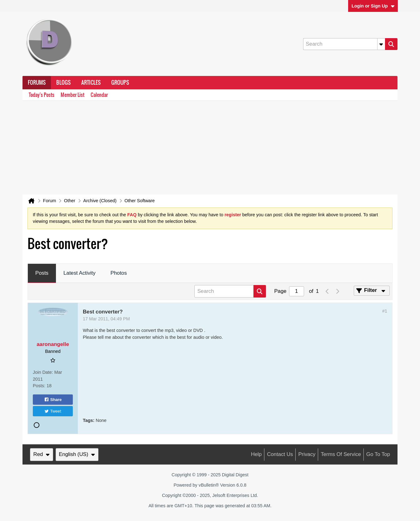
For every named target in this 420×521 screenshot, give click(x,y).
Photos (119, 273)
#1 (385, 311)
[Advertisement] (210, 148)
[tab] (42, 273)
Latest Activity (80, 273)
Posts (42, 273)
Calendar (99, 95)
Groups (120, 83)
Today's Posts (42, 95)
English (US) (77, 454)
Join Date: (43, 372)
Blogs (63, 83)
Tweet (53, 411)
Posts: (39, 386)
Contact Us (280, 454)
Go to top (378, 454)
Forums (37, 83)
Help (256, 454)
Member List (72, 95)
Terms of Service (341, 454)
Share (53, 399)
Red (42, 454)
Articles (91, 83)
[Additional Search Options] (381, 44)
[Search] (344, 44)
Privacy (307, 454)
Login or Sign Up (373, 6)
